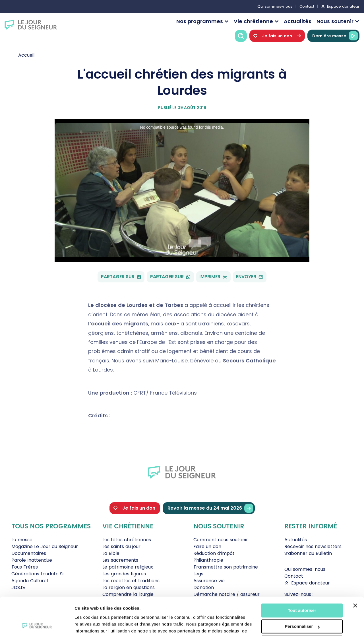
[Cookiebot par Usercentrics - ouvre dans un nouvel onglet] (37, 625)
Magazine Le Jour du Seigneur (45, 546)
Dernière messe (335, 36)
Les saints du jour (121, 546)
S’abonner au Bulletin (308, 553)
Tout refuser (302, 607)
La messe (22, 540)
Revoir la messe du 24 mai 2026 (210, 508)
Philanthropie (208, 560)
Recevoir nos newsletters (313, 546)
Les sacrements (120, 560)
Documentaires (29, 553)
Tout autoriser (302, 575)
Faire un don (207, 546)
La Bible (111, 553)
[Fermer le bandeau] (355, 570)
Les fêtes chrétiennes (127, 540)
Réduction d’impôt (214, 553)
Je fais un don (277, 36)
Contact (307, 6)
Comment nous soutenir (221, 540)
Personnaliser (302, 591)
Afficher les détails (94, 625)
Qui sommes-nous (275, 6)
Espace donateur (343, 6)
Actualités (298, 21)
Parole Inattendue (32, 560)
